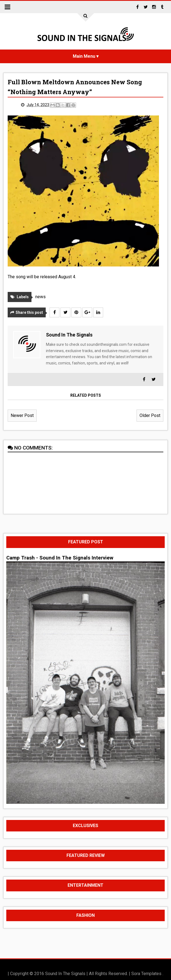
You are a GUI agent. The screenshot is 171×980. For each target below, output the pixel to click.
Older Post (150, 415)
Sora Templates (146, 974)
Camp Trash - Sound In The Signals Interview (60, 558)
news (40, 297)
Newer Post (22, 415)
